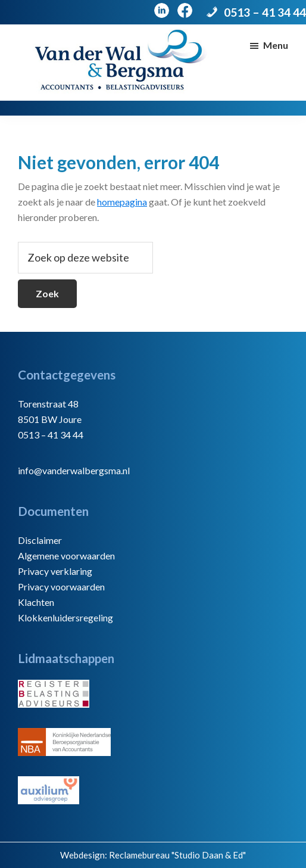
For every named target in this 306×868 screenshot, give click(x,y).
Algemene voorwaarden (66, 556)
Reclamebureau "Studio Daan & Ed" (177, 855)
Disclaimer (40, 540)
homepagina (122, 202)
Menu (276, 45)
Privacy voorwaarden (61, 587)
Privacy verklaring (55, 571)
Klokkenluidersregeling (65, 617)
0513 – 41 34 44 (265, 12)
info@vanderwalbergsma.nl (74, 470)
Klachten (36, 602)
